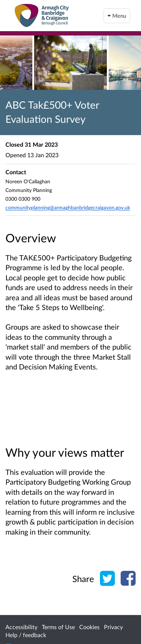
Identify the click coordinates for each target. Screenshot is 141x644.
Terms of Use (58, 627)
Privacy (113, 627)
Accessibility (21, 627)
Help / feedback (26, 635)
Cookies (89, 627)
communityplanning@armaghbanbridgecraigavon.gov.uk (68, 207)
